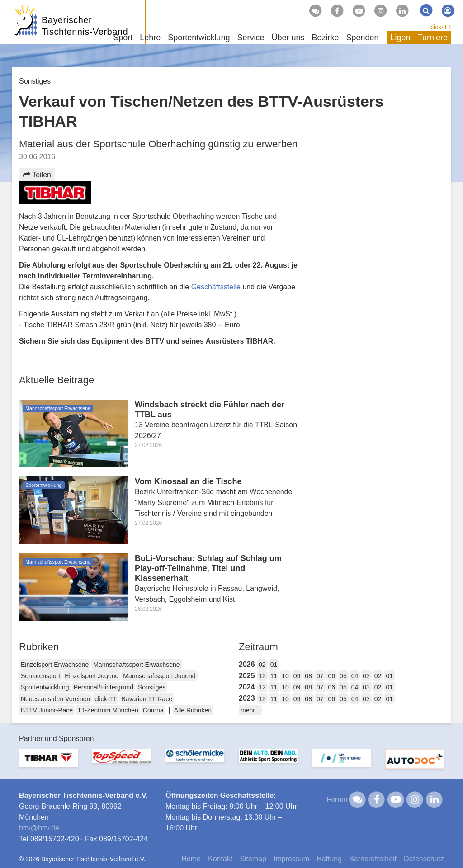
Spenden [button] (363, 38)
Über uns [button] (288, 38)
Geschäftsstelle (217, 287)
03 (366, 676)
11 (274, 676)
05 (343, 676)
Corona (153, 710)
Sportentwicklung (45, 687)
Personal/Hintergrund (104, 687)
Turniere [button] (433, 38)
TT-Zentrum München (108, 710)
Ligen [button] (401, 38)
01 (274, 665)
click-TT (440, 27)
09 (297, 676)
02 (262, 665)
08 (308, 676)
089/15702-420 (55, 839)
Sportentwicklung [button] (199, 38)
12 (262, 676)
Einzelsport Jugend (92, 676)
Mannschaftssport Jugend (159, 676)
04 (355, 676)
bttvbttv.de (39, 828)
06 (332, 676)
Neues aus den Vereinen (55, 699)
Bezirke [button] (325, 38)
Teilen (37, 175)
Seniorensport (40, 676)
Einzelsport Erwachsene (55, 665)
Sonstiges (152, 687)
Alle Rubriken (193, 710)
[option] (48, 763)
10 (285, 676)
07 (320, 676)
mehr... (250, 710)
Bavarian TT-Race (147, 699)
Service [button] (250, 38)
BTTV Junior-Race (47, 710)
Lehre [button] (150, 38)
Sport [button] (123, 38)
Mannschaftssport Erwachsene (136, 665)
